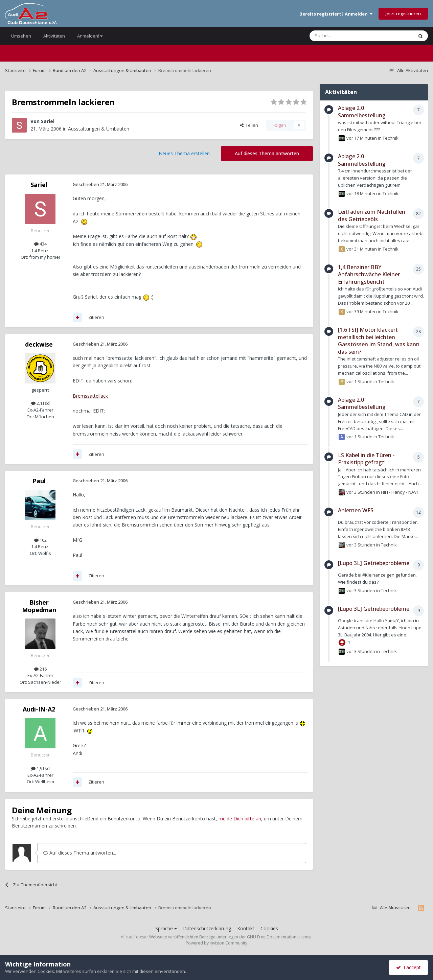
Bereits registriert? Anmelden (336, 14)
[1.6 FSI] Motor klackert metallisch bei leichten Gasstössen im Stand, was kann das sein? (379, 341)
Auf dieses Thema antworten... (80, 853)
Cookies (269, 928)
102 (40, 540)
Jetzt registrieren (403, 14)
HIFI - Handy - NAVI (399, 492)
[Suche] (341, 36)
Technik (391, 138)
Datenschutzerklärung (207, 928)
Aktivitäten (54, 36)
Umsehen (21, 36)
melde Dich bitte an (240, 819)
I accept (408, 967)
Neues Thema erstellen (184, 153)
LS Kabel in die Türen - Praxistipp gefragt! (366, 459)
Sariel (48, 121)
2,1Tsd (40, 403)
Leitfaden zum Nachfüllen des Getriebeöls (372, 215)
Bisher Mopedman (39, 606)
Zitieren (96, 317)
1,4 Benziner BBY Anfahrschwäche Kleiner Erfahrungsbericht (369, 274)
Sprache (166, 928)
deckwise (39, 344)
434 (40, 244)
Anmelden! (90, 36)
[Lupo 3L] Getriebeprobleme (374, 563)
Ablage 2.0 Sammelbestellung (362, 112)
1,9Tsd (40, 768)
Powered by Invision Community (216, 943)
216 (40, 669)
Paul (39, 481)
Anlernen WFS (356, 510)
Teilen (249, 125)
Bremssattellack (90, 396)
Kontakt (246, 928)
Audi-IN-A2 (39, 709)
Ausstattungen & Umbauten (99, 129)
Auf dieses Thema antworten (267, 153)
